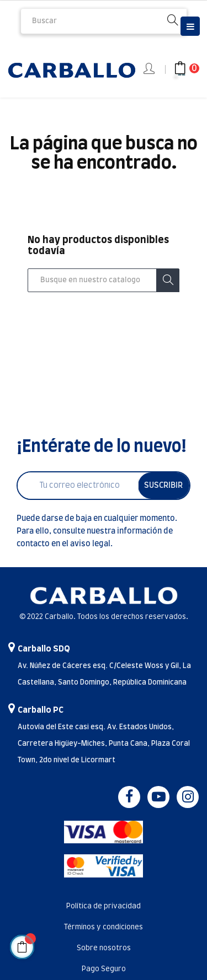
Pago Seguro (104, 969)
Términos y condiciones (104, 927)
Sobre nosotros (104, 948)
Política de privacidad (104, 906)
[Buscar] (104, 281)
